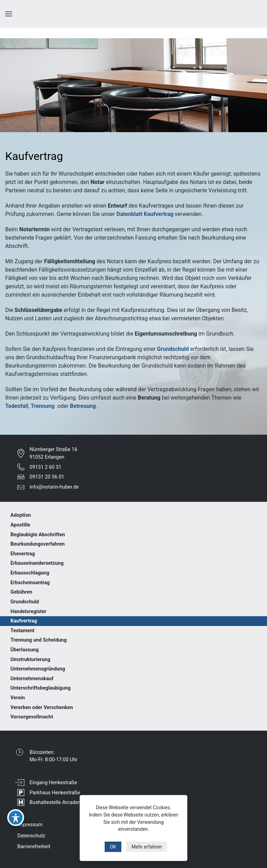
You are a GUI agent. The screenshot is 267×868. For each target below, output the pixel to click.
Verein (18, 698)
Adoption (21, 515)
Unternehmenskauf (32, 679)
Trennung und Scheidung (39, 640)
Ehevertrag (23, 554)
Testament (22, 631)
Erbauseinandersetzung (37, 563)
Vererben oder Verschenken (42, 708)
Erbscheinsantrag (30, 583)
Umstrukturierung (30, 660)
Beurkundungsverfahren (38, 544)
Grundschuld (173, 349)
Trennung (43, 406)
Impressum (30, 825)
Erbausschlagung (30, 573)
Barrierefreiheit (34, 847)
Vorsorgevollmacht (32, 717)
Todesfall (17, 406)
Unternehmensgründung (38, 669)
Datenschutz (31, 836)
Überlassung (25, 650)
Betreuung (83, 406)
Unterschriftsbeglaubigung (41, 688)
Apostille (20, 525)
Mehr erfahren (147, 847)
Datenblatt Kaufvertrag (145, 214)
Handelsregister (28, 612)
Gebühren (21, 592)
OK (113, 847)
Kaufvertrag (24, 621)
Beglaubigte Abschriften (38, 535)
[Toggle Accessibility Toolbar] (16, 818)
